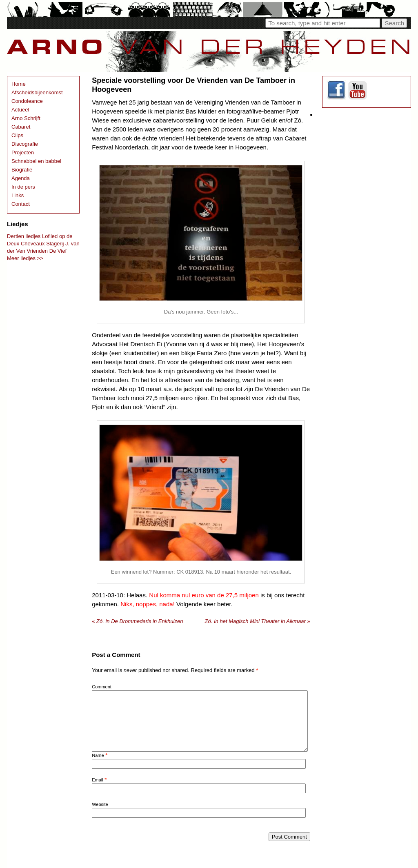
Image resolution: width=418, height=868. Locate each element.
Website (100, 804)
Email (98, 780)
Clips (17, 135)
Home (19, 84)
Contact (21, 204)
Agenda (21, 178)
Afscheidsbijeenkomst (37, 92)
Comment (102, 687)
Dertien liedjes (24, 236)
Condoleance (27, 101)
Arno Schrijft (26, 118)
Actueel (20, 110)
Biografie (22, 170)
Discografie (25, 144)
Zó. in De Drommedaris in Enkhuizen (137, 621)
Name (98, 755)
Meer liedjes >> (25, 258)
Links (18, 195)
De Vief (58, 251)
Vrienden (37, 251)
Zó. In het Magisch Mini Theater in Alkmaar (258, 621)
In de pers (23, 187)
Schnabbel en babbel (36, 161)
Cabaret (21, 127)
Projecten (23, 152)
